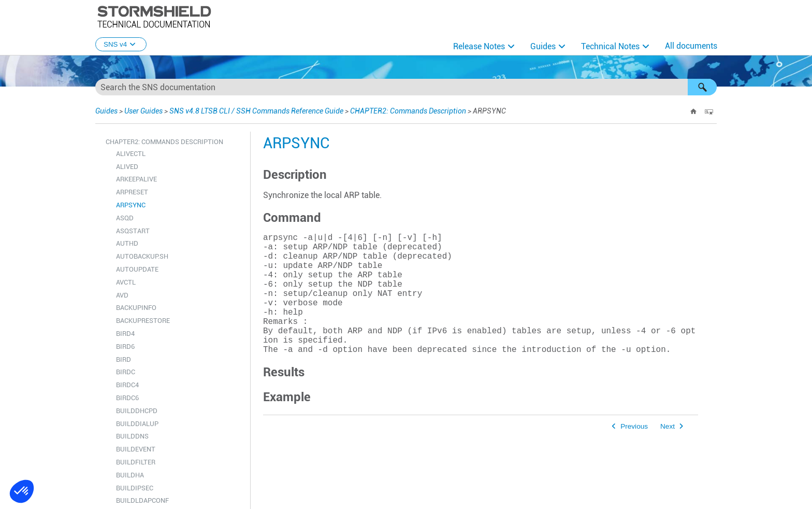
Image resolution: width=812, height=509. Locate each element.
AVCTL (126, 282)
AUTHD (127, 243)
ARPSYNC (131, 205)
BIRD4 (125, 334)
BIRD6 (125, 347)
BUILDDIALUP (137, 424)
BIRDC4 (127, 385)
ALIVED (127, 167)
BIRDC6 (127, 398)
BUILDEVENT (136, 449)
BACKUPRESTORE (143, 321)
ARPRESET (132, 192)
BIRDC (126, 372)
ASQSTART (133, 231)
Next (668, 453)
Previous (634, 453)
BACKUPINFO (136, 308)
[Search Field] (406, 87)
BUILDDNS (132, 436)
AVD (122, 295)
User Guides (143, 111)
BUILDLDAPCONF (142, 500)
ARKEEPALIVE (136, 179)
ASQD (125, 218)
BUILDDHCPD (137, 411)
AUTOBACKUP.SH (142, 256)
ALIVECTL (131, 154)
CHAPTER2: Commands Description (408, 111)
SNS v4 (121, 44)
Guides (543, 46)
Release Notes (479, 46)
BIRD (124, 359)
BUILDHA (130, 475)
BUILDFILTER (136, 462)
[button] (702, 87)
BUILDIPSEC (135, 488)
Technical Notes (610, 46)
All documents (691, 46)
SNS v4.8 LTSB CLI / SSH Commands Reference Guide (256, 111)
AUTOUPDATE (137, 269)
